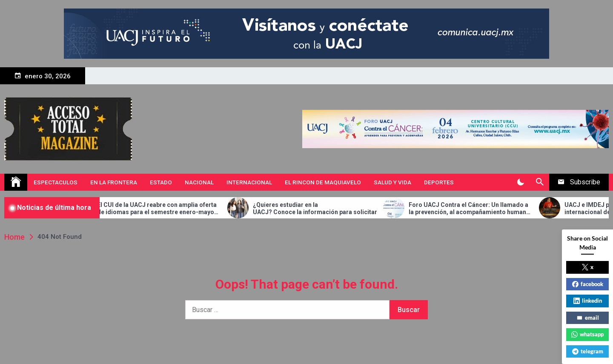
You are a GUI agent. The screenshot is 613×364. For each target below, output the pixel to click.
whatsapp (587, 334)
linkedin (588, 301)
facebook (588, 284)
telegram (588, 351)
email (588, 318)
